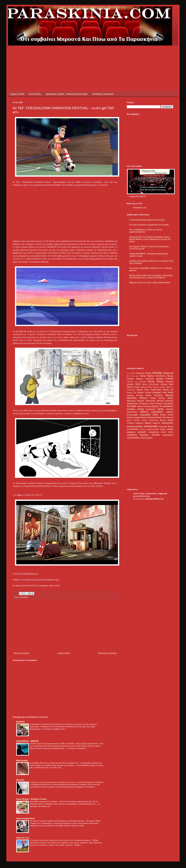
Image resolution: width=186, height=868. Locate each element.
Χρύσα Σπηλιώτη (144, 406)
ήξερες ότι (157, 406)
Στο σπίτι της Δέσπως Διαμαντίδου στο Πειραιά (149, 225)
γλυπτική (170, 409)
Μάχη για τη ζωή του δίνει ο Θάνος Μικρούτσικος (150, 283)
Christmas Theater (144, 373)
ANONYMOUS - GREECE (27, 741)
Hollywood (168, 373)
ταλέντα (144, 438)
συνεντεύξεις (133, 438)
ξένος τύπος (167, 432)
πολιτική (155, 435)
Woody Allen (134, 376)
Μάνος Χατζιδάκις (154, 395)
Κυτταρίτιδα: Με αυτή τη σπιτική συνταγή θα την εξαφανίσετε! (55, 763)
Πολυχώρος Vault (146, 404)
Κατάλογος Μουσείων (103, 94)
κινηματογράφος (135, 426)
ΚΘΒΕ (171, 393)
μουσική (142, 432)
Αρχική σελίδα (17, 94)
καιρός (148, 423)
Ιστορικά (157, 392)
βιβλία (161, 409)
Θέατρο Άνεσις (133, 387)
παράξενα (132, 435)
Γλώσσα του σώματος (136, 382)
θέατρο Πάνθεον (134, 420)
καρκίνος (157, 423)
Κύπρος (140, 395)
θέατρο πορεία (167, 420)
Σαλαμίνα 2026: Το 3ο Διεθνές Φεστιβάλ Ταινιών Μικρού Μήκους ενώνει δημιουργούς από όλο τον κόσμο (150, 239)
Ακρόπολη (150, 379)
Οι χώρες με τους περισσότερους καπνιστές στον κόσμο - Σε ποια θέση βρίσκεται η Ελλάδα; (67, 782)
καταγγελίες (167, 423)
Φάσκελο (20, 780)
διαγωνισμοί (132, 412)
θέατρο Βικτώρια (148, 417)
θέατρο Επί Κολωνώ (165, 417)
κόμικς (163, 429)
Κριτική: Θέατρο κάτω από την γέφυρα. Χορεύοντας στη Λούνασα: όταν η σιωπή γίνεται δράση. (151, 277)
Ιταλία (165, 393)
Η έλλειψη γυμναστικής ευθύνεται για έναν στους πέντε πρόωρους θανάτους (61, 840)
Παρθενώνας (132, 404)
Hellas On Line (23, 838)
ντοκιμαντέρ (154, 432)
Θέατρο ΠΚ (168, 390)
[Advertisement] (71, 53)
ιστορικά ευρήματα (135, 423)
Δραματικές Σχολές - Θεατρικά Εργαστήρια (67, 94)
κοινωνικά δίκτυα (166, 427)
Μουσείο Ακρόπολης (146, 401)
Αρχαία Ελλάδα (165, 379)
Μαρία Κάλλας (158, 398)
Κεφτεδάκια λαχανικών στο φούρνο (44, 801)
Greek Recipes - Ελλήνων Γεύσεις (31, 799)
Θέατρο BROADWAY (151, 384)
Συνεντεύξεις (35, 94)
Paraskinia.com (140, 208)
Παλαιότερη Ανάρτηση (107, 653)
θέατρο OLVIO (167, 415)
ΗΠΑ (138, 384)
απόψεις (131, 409)
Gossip (157, 373)
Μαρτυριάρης (22, 761)
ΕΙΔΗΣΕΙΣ (20, 722)
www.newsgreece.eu (25, 818)
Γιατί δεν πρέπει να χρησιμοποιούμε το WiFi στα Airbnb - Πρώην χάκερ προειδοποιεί (64, 744)
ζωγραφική (145, 415)
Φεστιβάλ (132, 406)
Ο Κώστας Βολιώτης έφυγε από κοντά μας (147, 220)
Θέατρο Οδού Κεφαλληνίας (149, 390)
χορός (150, 438)
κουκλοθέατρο (133, 429)
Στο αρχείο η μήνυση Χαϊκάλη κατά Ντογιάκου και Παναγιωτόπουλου (57, 821)
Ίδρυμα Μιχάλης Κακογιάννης (153, 376)
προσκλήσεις (168, 435)
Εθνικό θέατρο (156, 381)
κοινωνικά (151, 426)
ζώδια (155, 415)
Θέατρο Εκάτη (146, 387)
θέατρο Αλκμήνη (134, 417)
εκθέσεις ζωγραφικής (152, 412)
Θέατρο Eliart (167, 384)
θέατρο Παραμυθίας (150, 420)
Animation (24, 597)
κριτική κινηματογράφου (150, 429)
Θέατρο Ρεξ (132, 393)
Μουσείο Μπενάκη (165, 401)
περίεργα (144, 435)
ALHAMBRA (131, 373)
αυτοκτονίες (151, 409)
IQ (128, 376)
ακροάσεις (168, 406)
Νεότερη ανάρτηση (21, 653)
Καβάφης (130, 395)
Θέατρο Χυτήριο (144, 393)
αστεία (141, 409)
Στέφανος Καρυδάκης (164, 404)
